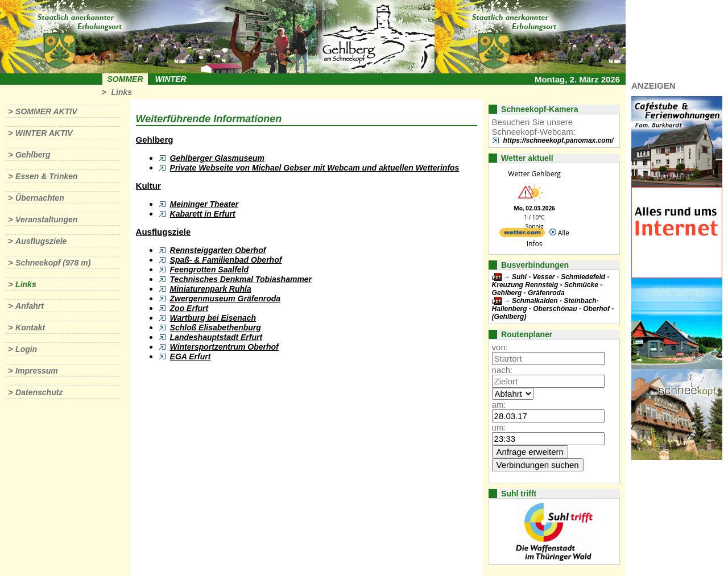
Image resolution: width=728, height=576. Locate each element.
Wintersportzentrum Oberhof (224, 347)
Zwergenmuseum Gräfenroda (226, 299)
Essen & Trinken (46, 176)
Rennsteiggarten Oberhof (218, 250)
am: (499, 405)
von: (500, 347)
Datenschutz (39, 392)
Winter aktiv (44, 133)
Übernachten (40, 198)
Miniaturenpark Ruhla (211, 289)
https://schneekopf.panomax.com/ (559, 140)
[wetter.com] (522, 235)
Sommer (125, 79)
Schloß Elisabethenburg (216, 328)
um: (499, 427)
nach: (502, 370)
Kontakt (30, 328)
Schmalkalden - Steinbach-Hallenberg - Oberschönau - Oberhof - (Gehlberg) (553, 309)
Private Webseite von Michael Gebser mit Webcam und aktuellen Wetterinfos (315, 168)
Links (121, 92)
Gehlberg (33, 155)
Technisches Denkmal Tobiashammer (241, 279)
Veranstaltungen (46, 219)
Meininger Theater (204, 204)
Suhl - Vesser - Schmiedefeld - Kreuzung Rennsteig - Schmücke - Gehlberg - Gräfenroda (551, 285)
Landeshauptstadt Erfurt (216, 337)
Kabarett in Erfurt (203, 214)
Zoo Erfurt (189, 308)
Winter (170, 79)
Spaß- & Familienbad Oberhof (226, 260)
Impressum (37, 371)
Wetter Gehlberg (534, 174)
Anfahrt (30, 306)
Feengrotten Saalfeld (209, 270)
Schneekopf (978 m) (53, 263)
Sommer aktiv (46, 111)
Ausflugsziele (41, 241)
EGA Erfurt (191, 357)
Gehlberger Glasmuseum (218, 158)
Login (26, 349)
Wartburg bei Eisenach (213, 318)
